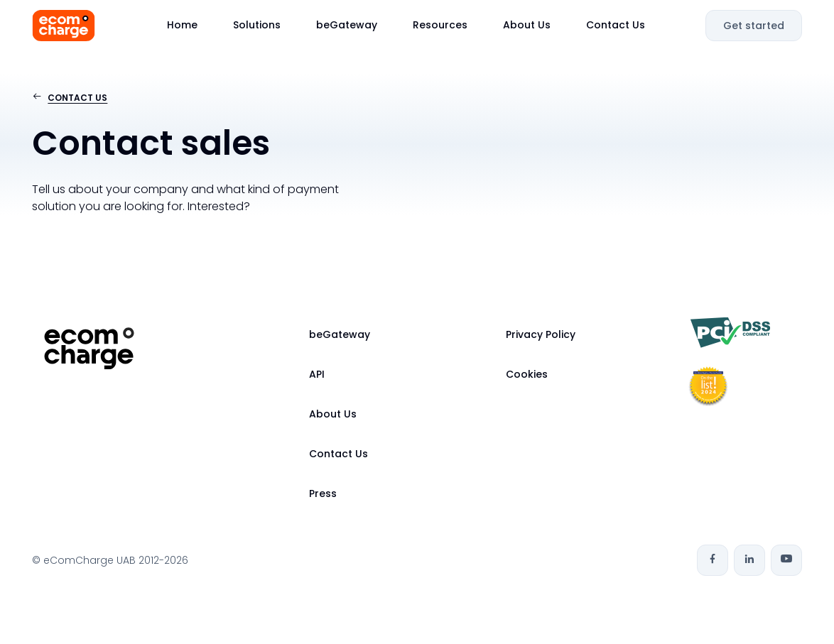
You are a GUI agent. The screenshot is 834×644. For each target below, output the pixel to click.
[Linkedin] (749, 560)
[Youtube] (786, 560)
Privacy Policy (541, 334)
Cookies (527, 374)
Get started (754, 26)
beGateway (347, 25)
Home (182, 25)
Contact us (77, 98)
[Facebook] (713, 560)
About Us (527, 25)
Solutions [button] (257, 25)
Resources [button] (440, 25)
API (317, 374)
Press (323, 493)
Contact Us (616, 25)
